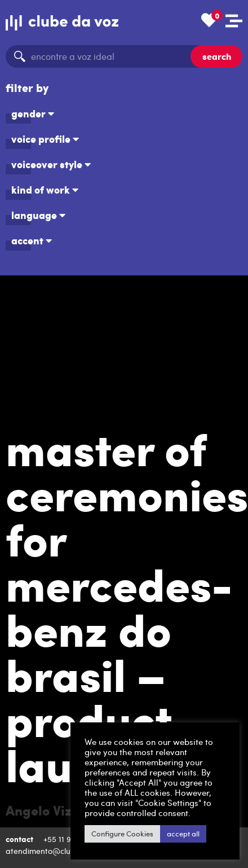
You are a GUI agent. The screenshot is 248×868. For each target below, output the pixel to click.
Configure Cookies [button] (97, 834)
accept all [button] (158, 834)
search (217, 56)
